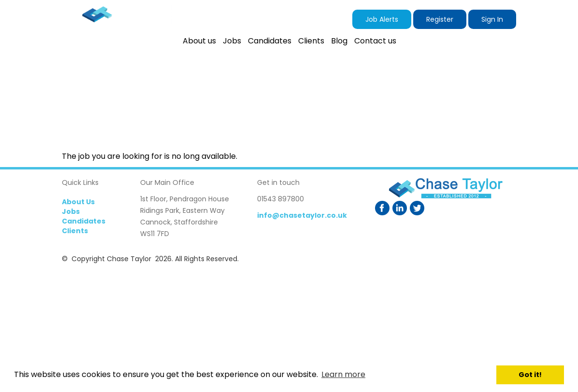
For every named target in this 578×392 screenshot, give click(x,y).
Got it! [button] (530, 375)
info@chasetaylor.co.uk (302, 215)
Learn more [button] (343, 374)
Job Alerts (382, 19)
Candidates (84, 221)
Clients (75, 231)
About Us (78, 202)
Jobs (71, 211)
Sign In (492, 19)
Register (440, 19)
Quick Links (80, 182)
